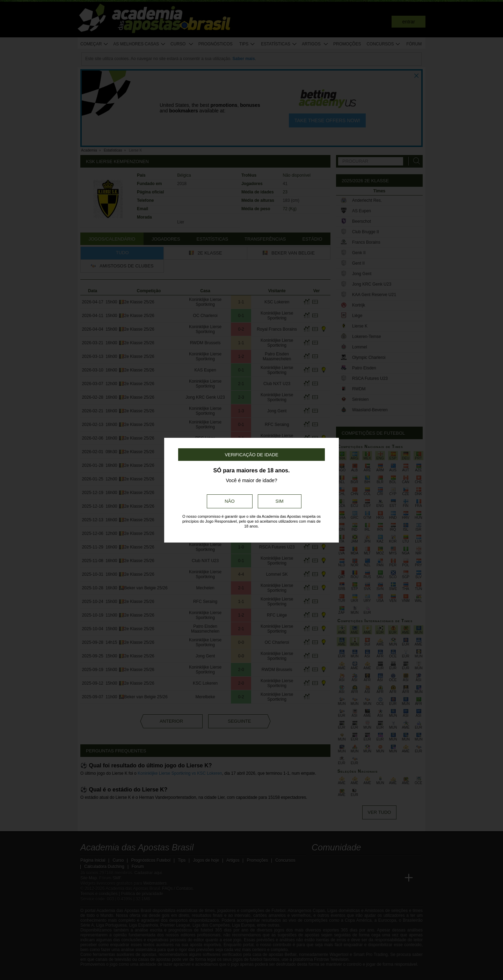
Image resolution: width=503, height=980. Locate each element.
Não (229, 501)
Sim (280, 501)
